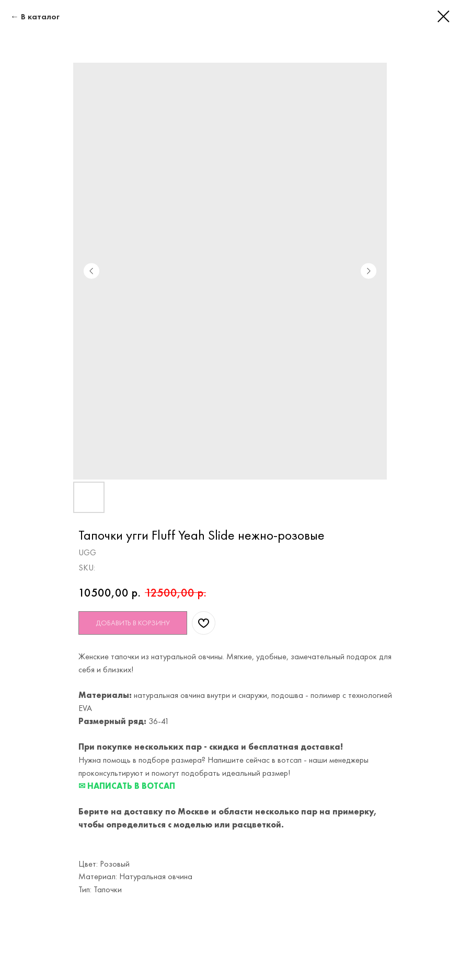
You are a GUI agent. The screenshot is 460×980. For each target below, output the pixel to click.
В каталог (40, 16)
